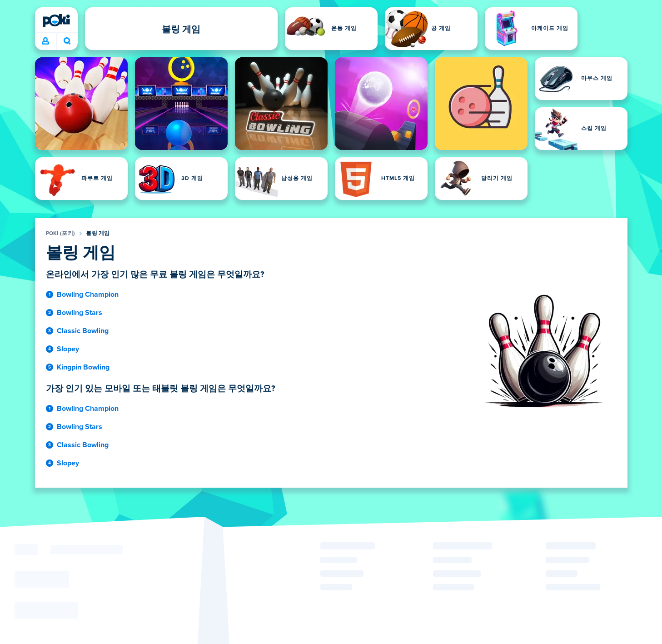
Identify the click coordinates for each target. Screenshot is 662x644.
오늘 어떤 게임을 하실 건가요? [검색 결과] (67, 41)
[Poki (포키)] (56, 20)
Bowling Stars (80, 313)
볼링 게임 (98, 234)
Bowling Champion (88, 295)
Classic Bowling (83, 331)
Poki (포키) (61, 234)
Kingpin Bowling (83, 367)
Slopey (68, 349)
